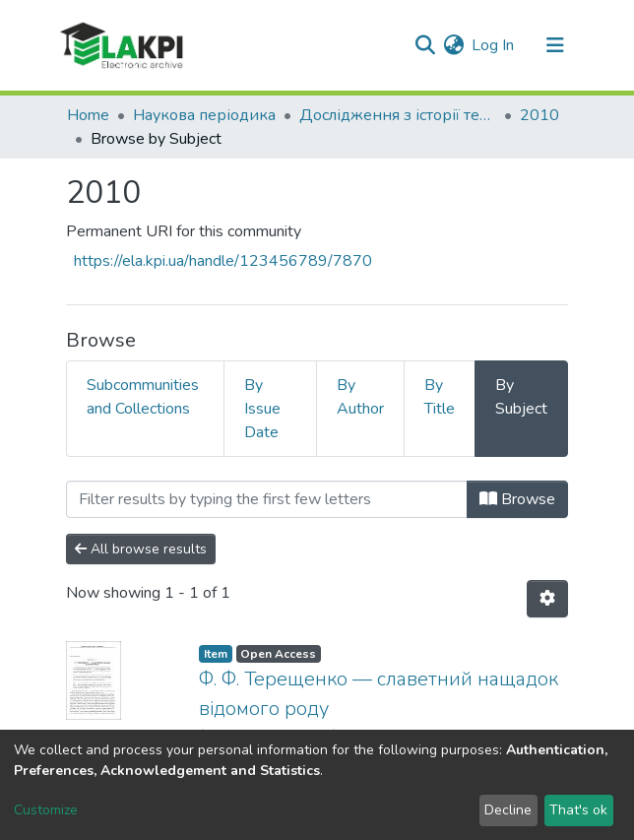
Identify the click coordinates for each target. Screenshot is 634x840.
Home (88, 115)
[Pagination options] (547, 599)
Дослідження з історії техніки (398, 115)
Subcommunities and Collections (143, 397)
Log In (494, 45)
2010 (539, 115)
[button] (453, 45)
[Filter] (267, 499)
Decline (508, 810)
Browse (517, 499)
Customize (46, 810)
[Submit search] (425, 45)
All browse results (141, 549)
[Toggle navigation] (555, 45)
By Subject (521, 397)
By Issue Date (262, 409)
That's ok (578, 810)
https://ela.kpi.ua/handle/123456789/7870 (223, 261)
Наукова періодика (204, 115)
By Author (360, 397)
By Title (440, 397)
